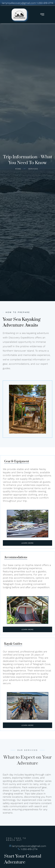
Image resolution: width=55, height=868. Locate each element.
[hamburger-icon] (42, 15)
